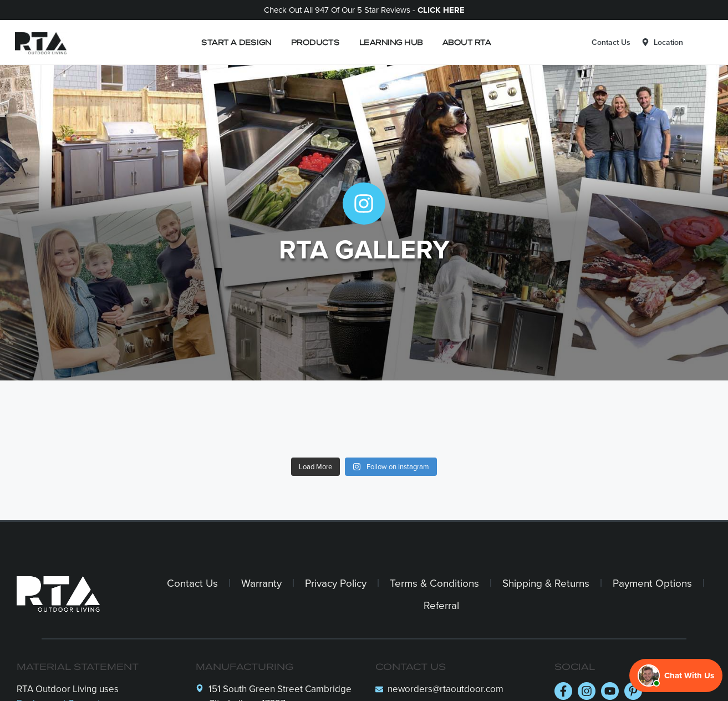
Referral (441, 605)
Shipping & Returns (546, 583)
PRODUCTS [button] (315, 42)
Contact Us (611, 42)
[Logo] (38, 42)
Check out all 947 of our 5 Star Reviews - (364, 10)
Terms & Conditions (434, 583)
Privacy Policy (336, 583)
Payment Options (652, 583)
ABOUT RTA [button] (467, 42)
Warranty (261, 583)
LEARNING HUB (391, 42)
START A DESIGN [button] (236, 42)
